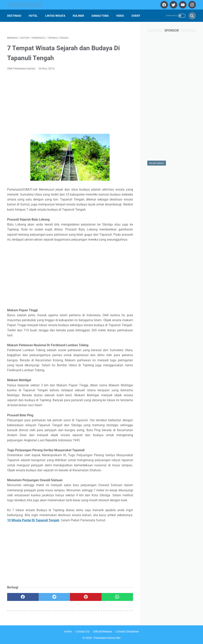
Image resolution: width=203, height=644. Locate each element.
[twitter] (173, 5)
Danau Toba (100, 16)
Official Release (102, 631)
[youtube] (182, 5)
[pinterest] (86, 597)
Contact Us (82, 631)
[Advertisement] (70, 103)
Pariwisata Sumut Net (107, 638)
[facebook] (164, 5)
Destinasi (14, 16)
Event (136, 16)
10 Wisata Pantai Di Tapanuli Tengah (33, 520)
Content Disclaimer (127, 631)
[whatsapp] (117, 597)
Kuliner (78, 16)
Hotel (33, 16)
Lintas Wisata (55, 16)
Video (120, 16)
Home (68, 631)
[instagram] (192, 5)
